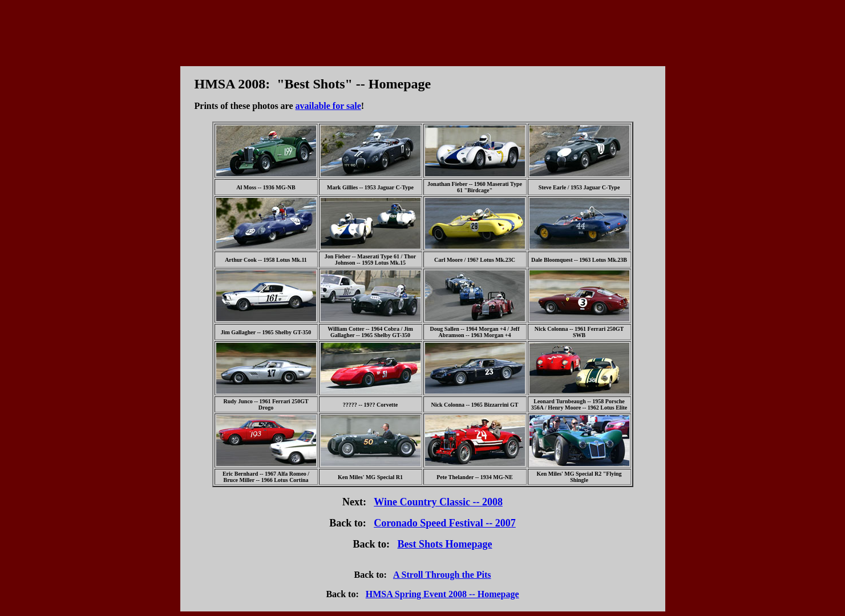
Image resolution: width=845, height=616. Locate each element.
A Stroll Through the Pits (442, 575)
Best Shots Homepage (445, 544)
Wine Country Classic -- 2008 (438, 502)
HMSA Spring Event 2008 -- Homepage (442, 594)
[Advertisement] (423, 30)
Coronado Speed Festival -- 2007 (445, 523)
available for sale (328, 106)
